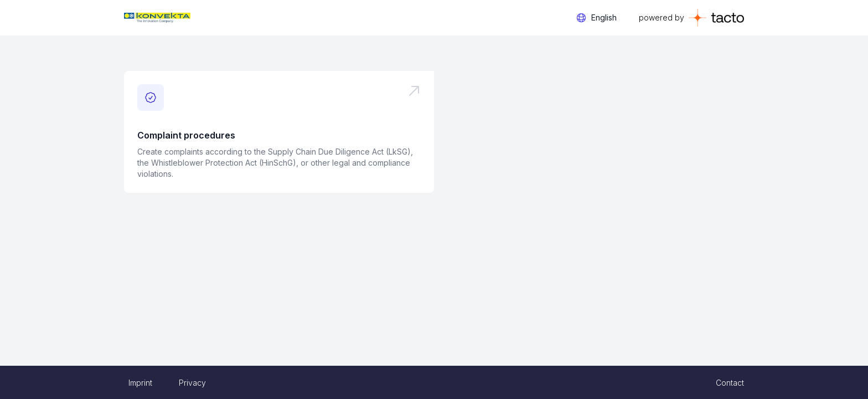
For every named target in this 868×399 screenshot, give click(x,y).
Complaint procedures (186, 135)
